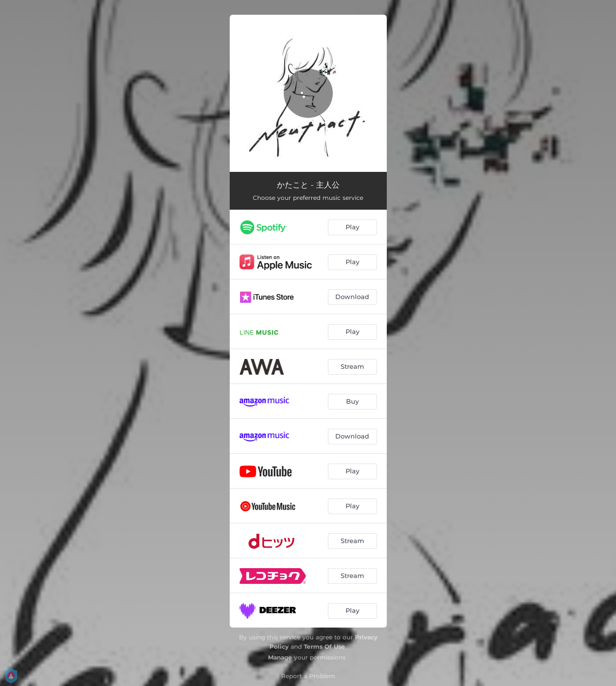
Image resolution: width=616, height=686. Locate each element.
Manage (280, 657)
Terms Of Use (324, 646)
